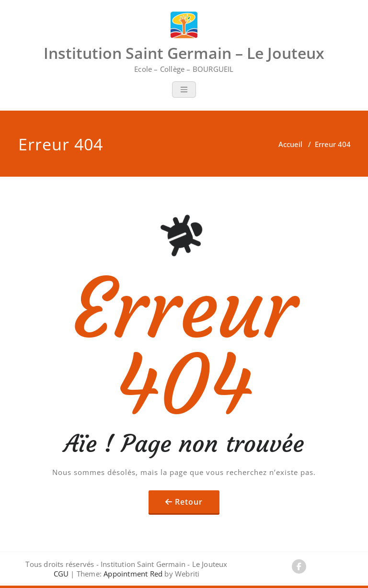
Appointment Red (132, 574)
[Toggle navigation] (184, 90)
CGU (61, 574)
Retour (189, 502)
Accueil (290, 144)
